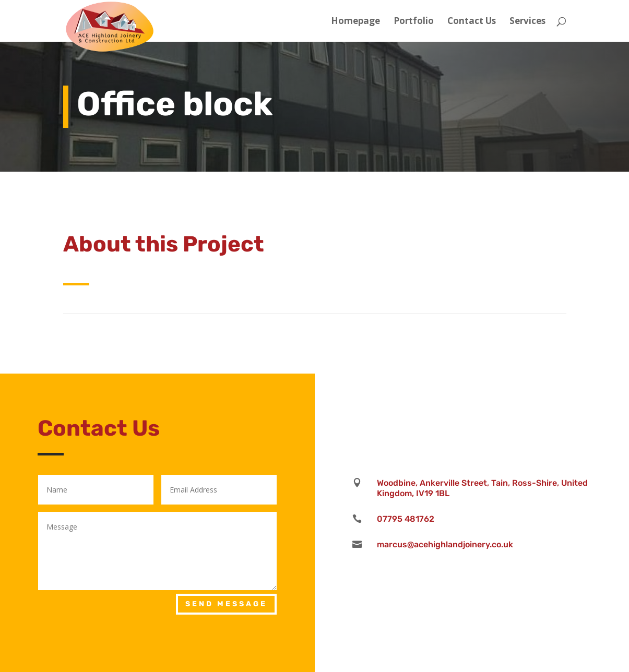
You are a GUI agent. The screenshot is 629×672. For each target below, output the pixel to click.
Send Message (226, 604)
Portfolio (414, 22)
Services (527, 22)
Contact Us (472, 22)
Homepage (355, 22)
